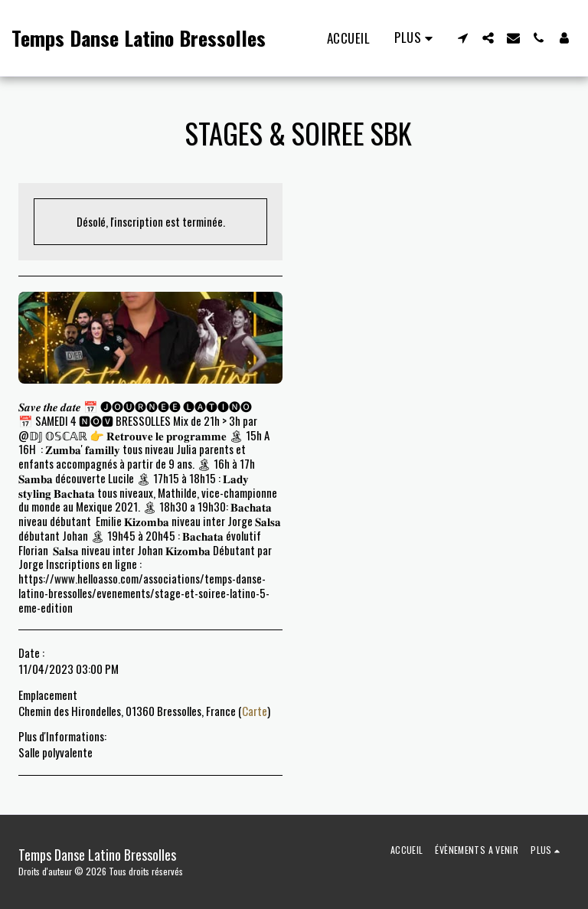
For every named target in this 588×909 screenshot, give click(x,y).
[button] (463, 38)
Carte (255, 711)
